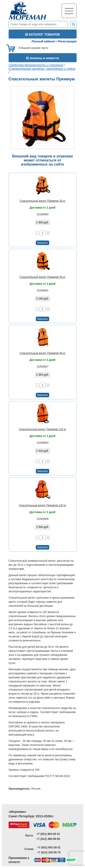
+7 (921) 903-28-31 (49, 848)
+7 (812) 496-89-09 (48, 839)
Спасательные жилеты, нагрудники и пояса (42, 69)
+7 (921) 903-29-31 (48, 834)
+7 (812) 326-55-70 (49, 852)
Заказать (43, 243)
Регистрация (67, 41)
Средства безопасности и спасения (36, 65)
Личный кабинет (44, 41)
